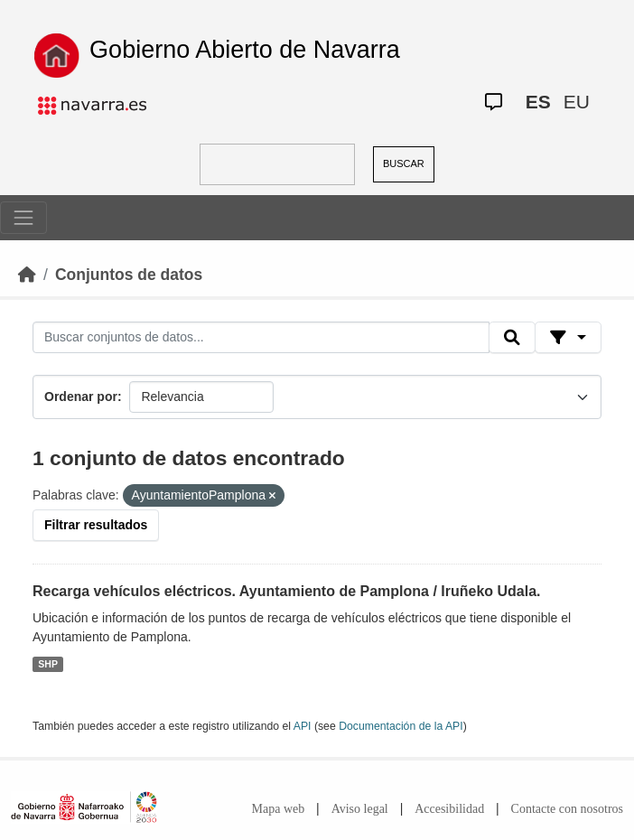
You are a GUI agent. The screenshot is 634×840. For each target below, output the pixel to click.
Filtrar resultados (96, 525)
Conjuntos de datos (129, 275)
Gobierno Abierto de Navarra (245, 50)
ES (538, 102)
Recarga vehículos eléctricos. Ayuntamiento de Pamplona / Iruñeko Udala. (287, 591)
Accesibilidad (449, 809)
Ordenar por (81, 397)
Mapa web (279, 809)
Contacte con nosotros (567, 809)
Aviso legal (360, 809)
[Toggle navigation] (23, 218)
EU (577, 102)
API (303, 726)
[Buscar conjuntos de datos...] (261, 338)
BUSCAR (404, 163)
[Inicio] (27, 275)
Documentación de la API (401, 726)
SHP (48, 664)
